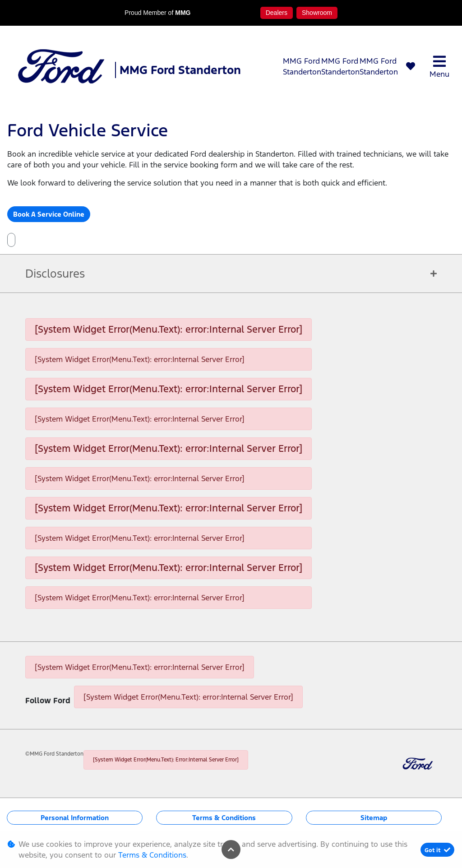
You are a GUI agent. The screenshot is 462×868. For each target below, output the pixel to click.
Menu (439, 67)
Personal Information (75, 818)
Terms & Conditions (224, 818)
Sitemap (374, 818)
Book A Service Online (49, 214)
